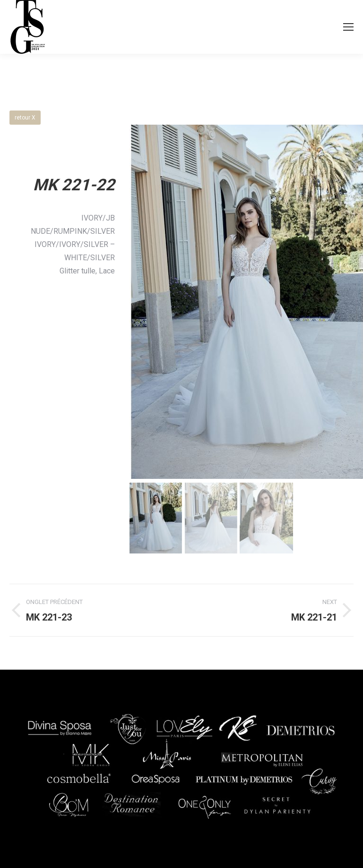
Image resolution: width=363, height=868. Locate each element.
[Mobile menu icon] (348, 27)
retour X (25, 118)
